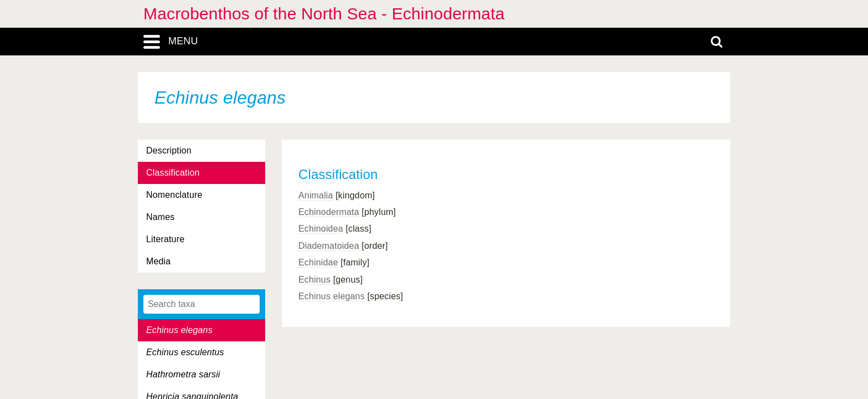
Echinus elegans (332, 296)
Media (158, 261)
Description (169, 150)
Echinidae (318, 262)
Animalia (316, 195)
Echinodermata (329, 212)
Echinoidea (321, 229)
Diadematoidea (329, 246)
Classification (173, 173)
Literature (165, 239)
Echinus (314, 280)
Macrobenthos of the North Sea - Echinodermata (324, 14)
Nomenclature (174, 195)
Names (160, 217)
